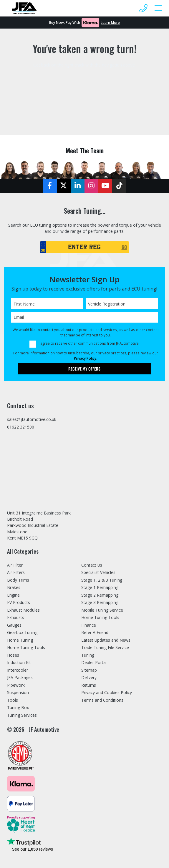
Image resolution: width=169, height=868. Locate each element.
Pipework (16, 686)
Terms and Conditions (102, 701)
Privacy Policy (85, 358)
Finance (89, 626)
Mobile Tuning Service (102, 611)
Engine (14, 596)
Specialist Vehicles (98, 573)
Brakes (14, 588)
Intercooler (18, 671)
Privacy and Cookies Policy (107, 693)
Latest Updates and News (106, 641)
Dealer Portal (94, 663)
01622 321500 (21, 428)
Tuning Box (18, 708)
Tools (13, 701)
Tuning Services (22, 716)
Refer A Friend (95, 633)
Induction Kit (19, 663)
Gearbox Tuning (23, 633)
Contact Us (92, 566)
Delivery (89, 678)
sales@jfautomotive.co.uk (32, 420)
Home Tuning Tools (26, 648)
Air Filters (16, 573)
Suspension (18, 693)
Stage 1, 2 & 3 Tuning (102, 581)
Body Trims (18, 581)
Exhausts (16, 618)
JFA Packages (20, 678)
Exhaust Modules (23, 611)
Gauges (14, 626)
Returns (89, 686)
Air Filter (15, 566)
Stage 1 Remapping (100, 588)
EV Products (19, 603)
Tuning (88, 656)
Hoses (13, 656)
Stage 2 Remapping (100, 596)
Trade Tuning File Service (106, 648)
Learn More (110, 22)
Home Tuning (20, 641)
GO (124, 247)
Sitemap (89, 671)
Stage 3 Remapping (100, 603)
